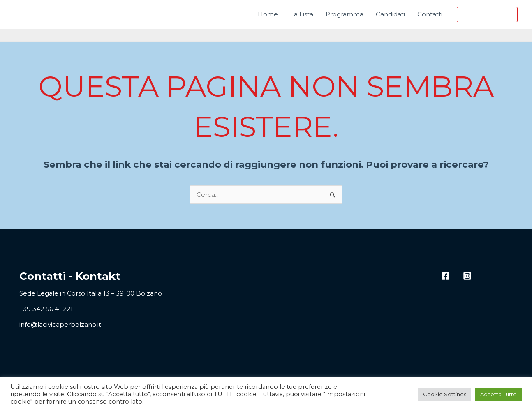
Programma (345, 14)
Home (268, 14)
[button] (487, 15)
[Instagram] (467, 276)
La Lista (302, 14)
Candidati (390, 14)
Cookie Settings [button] (445, 394)
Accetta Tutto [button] (498, 394)
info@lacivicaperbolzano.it (60, 324)
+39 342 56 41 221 (46, 309)
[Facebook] (445, 276)
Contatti (430, 14)
